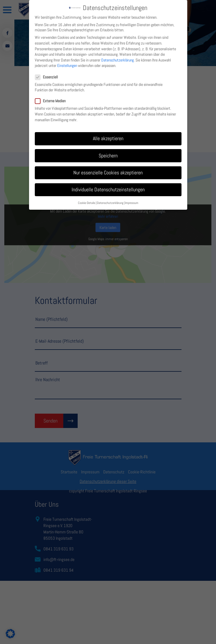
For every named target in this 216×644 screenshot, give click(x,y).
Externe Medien (53, 97)
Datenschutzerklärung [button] (110, 199)
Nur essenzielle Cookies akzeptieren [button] (108, 169)
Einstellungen (67, 62)
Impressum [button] (132, 199)
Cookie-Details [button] (87, 199)
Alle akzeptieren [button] (108, 135)
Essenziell (49, 74)
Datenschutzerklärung (117, 57)
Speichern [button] (108, 152)
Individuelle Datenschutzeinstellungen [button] (108, 186)
